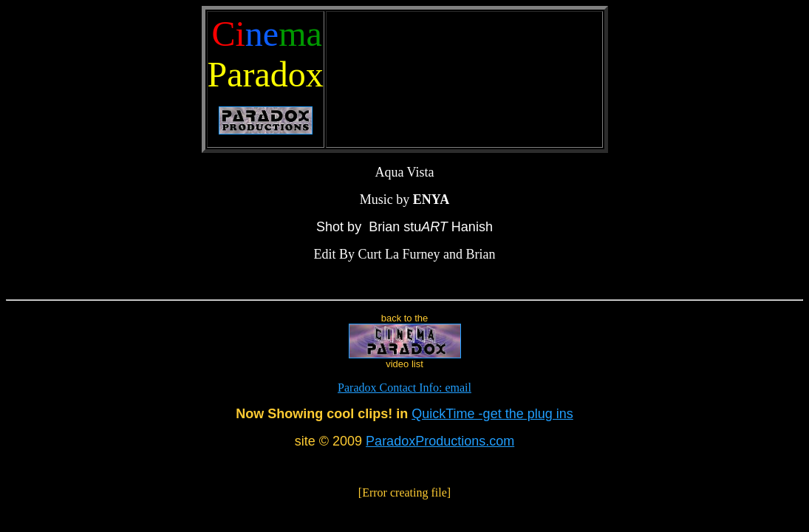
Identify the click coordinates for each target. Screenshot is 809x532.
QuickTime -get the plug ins (492, 414)
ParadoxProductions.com (440, 441)
